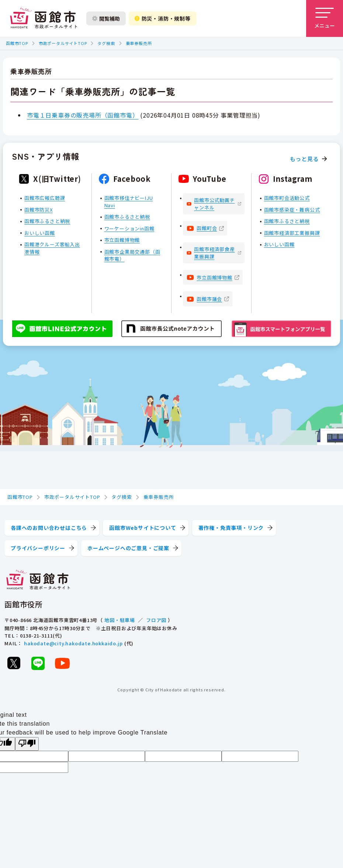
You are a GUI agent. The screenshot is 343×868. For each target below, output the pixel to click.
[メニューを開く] (325, 18)
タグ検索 (106, 43)
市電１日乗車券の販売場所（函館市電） (83, 115)
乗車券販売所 (139, 43)
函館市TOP (17, 43)
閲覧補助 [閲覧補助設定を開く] (106, 18)
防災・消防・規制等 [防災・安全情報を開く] (163, 18)
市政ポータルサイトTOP (63, 43)
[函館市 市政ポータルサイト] (44, 18)
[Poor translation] (27, 744)
